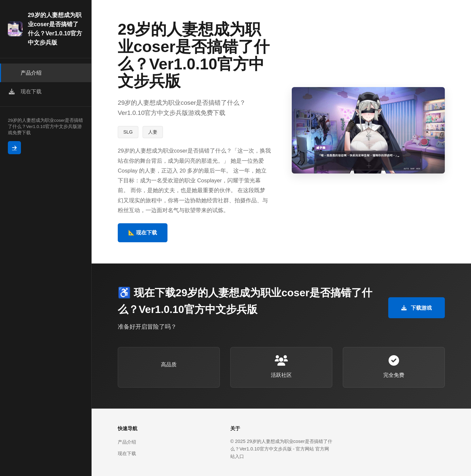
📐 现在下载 (143, 233)
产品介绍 (127, 442)
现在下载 (127, 453)
